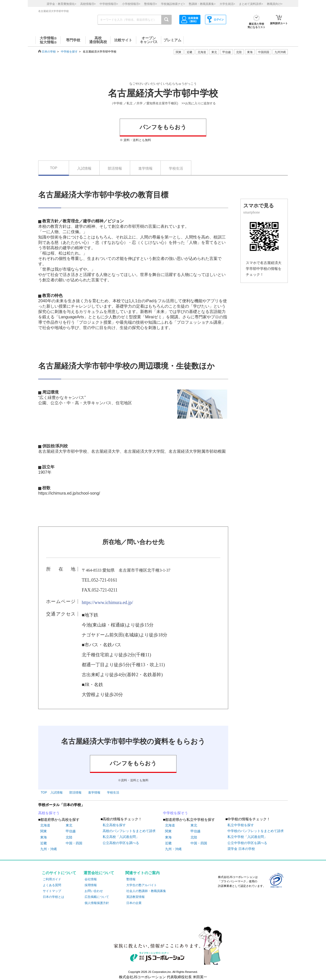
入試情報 (84, 168)
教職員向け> (275, 4)
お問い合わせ (94, 891)
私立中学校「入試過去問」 (247, 837)
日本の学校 (49, 52)
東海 (44, 837)
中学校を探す (69, 52)
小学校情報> (131, 4)
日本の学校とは (53, 897)
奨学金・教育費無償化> (61, 4)
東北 (69, 825)
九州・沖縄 (49, 849)
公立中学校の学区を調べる (247, 843)
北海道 (202, 52)
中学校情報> (109, 4)
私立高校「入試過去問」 (121, 837)
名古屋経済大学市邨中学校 (163, 93)
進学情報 (145, 168)
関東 (44, 831)
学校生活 (176, 168)
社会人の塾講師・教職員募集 (146, 891)
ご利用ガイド (52, 879)
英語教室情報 (135, 897)
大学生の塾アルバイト (142, 885)
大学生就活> (227, 4)
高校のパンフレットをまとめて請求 (129, 831)
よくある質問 (52, 885)
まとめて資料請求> (251, 4)
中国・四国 (74, 843)
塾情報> (151, 4)
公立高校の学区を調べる (121, 843)
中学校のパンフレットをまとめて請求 (256, 831)
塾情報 (131, 879)
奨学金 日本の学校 (241, 849)
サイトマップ (52, 891)
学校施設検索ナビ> (173, 4)
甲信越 (71, 831)
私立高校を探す (114, 825)
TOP (54, 168)
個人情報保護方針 (97, 903)
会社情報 (91, 879)
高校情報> (88, 4)
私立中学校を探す (241, 825)
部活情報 (115, 168)
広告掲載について (97, 897)
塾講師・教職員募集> (202, 4)
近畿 (44, 843)
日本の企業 (134, 903)
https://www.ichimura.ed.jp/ (107, 602)
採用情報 (91, 885)
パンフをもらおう (163, 127)
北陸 (69, 837)
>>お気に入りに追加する (199, 103)
